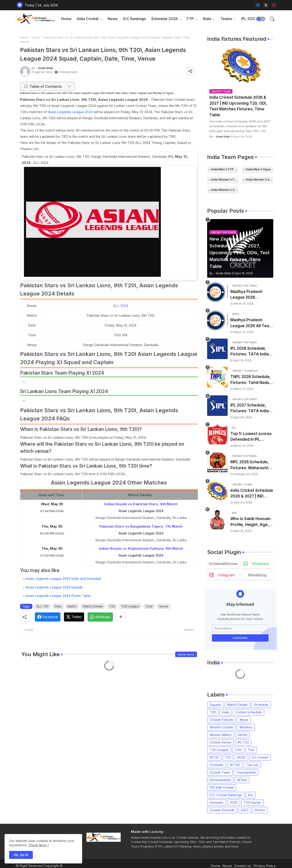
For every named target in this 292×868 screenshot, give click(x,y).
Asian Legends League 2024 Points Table (58, 596)
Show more (186, 654)
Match (72, 606)
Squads (215, 705)
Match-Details (93, 606)
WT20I (235, 765)
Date (58, 606)
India (226, 712)
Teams (226, 19)
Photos (260, 810)
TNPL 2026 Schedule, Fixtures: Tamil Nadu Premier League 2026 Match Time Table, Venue (251, 380)
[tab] (66, 19)
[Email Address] (240, 628)
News (113, 19)
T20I (238, 750)
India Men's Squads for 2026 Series (260, 169)
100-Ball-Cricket (222, 787)
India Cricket (88, 19)
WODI (241, 757)
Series (242, 735)
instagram (226, 575)
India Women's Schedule (260, 179)
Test (251, 750)
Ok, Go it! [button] (21, 855)
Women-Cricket (221, 727)
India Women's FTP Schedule (225, 179)
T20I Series (252, 802)
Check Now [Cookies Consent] (37, 845)
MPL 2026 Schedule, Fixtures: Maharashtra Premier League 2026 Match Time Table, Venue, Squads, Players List (251, 465)
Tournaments (246, 772)
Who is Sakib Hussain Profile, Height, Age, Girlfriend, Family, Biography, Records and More (250, 522)
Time (149, 606)
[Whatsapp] (100, 617)
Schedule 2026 (164, 19)
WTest (242, 780)
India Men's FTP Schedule (225, 169)
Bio (251, 795)
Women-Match (221, 735)
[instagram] (274, 5)
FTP (190, 19)
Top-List (252, 765)
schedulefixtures (223, 564)
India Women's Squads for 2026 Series (225, 190)
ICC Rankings (134, 19)
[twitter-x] (266, 5)
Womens (246, 727)
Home (66, 19)
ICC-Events (260, 757)
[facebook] (258, 5)
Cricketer (217, 765)
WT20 (214, 757)
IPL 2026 (249, 19)
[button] (261, 19)
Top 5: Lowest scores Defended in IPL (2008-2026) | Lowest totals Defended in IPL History (251, 437)
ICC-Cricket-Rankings (226, 795)
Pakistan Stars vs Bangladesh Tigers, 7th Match (141, 526)
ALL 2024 (121, 306)
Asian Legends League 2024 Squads (54, 587)
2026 (234, 802)
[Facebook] (48, 617)
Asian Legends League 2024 (70, 112)
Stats (207, 19)
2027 (245, 810)
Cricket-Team (220, 772)
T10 (228, 757)
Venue (36, 37)
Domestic (217, 802)
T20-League (130, 606)
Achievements (220, 780)
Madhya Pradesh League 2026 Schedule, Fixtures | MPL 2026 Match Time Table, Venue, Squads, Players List (252, 295)
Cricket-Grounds (222, 810)
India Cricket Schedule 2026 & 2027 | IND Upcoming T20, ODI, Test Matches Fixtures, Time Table (238, 106)
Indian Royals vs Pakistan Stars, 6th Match (141, 504)
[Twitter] (74, 617)
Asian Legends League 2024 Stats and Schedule (63, 579)
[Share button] (121, 617)
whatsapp (260, 564)
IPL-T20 (243, 742)
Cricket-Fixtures (222, 720)
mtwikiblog (257, 575)
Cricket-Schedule (248, 712)
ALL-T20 (42, 606)
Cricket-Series (220, 742)
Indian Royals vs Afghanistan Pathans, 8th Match (141, 548)
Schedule (261, 705)
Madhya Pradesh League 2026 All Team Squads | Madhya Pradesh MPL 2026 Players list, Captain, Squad (252, 323)
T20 (112, 606)
